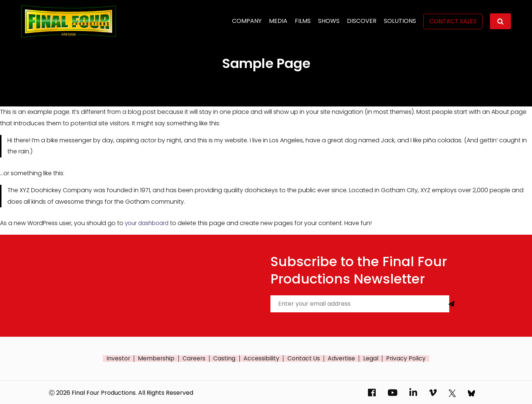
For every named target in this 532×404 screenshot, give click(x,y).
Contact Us (304, 358)
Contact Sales (453, 21)
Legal (371, 358)
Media (278, 21)
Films (303, 21)
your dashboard (149, 223)
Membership (156, 358)
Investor (118, 358)
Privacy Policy (406, 358)
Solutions (400, 21)
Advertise (342, 358)
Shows (329, 21)
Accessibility (262, 358)
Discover (362, 21)
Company (247, 21)
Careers (194, 358)
